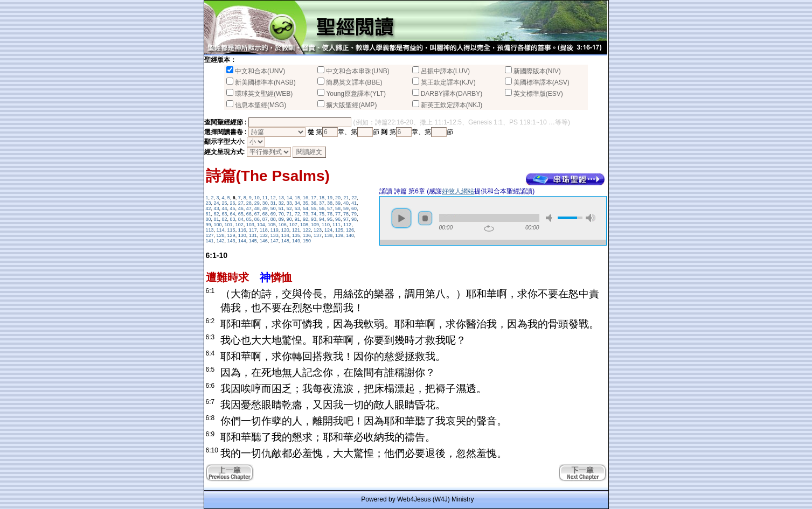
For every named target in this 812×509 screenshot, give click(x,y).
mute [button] (551, 218)
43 (217, 208)
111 (336, 225)
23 (209, 203)
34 (297, 203)
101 (229, 225)
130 (242, 235)
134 (285, 235)
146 (264, 241)
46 (241, 208)
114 (221, 230)
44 (225, 208)
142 (221, 241)
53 (297, 208)
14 (289, 198)
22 (354, 198)
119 (275, 230)
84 (241, 219)
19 (330, 198)
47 (249, 208)
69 (273, 214)
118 (264, 230)
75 (322, 214)
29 (257, 203)
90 (289, 219)
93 (314, 219)
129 (231, 235)
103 (250, 225)
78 (346, 214)
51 (281, 208)
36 (314, 203)
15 (297, 198)
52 (289, 208)
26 (233, 203)
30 (265, 203)
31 (273, 203)
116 (242, 230)
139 (339, 235)
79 (354, 214)
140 (350, 235)
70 (281, 214)
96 (338, 219)
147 (275, 241)
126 (350, 230)
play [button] (401, 218)
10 (257, 198)
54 (306, 208)
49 (265, 208)
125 (339, 230)
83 (233, 219)
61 (209, 214)
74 (314, 214)
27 (241, 203)
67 (257, 214)
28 (249, 203)
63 (225, 214)
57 (330, 208)
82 (225, 219)
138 (328, 235)
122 (307, 230)
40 (346, 203)
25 (225, 203)
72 (297, 214)
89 (281, 219)
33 (289, 203)
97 (346, 219)
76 (330, 214)
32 (281, 203)
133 (275, 235)
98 (354, 219)
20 (338, 198)
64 (233, 214)
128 (221, 235)
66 (249, 214)
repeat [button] (489, 228)
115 (231, 230)
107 (293, 225)
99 (209, 225)
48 (257, 208)
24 (217, 203)
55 (314, 208)
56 (322, 208)
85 (249, 219)
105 (272, 225)
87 (265, 219)
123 (318, 230)
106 (283, 225)
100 (218, 225)
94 (322, 219)
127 (210, 235)
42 (209, 208)
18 (322, 198)
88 (273, 219)
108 (304, 225)
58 (338, 208)
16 (306, 198)
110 (326, 225)
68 (265, 214)
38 (330, 203)
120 (285, 230)
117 (253, 230)
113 (210, 230)
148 (285, 241)
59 (346, 208)
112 (347, 225)
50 (273, 208)
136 (307, 235)
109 (315, 225)
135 (296, 235)
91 (297, 219)
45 (233, 208)
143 (231, 241)
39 (338, 203)
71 (289, 214)
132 (264, 235)
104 (261, 225)
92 (306, 219)
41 (354, 203)
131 (253, 235)
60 (354, 208)
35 (306, 203)
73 (306, 214)
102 (240, 225)
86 (257, 219)
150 (307, 241)
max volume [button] (591, 218)
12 (273, 198)
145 (253, 241)
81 (217, 219)
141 (210, 241)
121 (296, 230)
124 (328, 230)
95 (330, 219)
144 (242, 241)
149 (296, 241)
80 (209, 219)
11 (265, 198)
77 (338, 214)
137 (318, 235)
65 (241, 214)
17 (314, 198)
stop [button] (425, 218)
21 (346, 198)
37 (322, 203)
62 (217, 214)
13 (281, 198)
